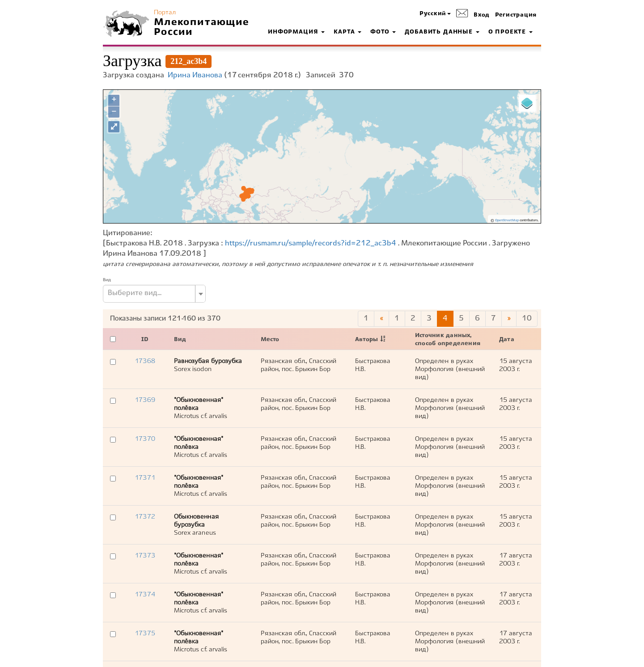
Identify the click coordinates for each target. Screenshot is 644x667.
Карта (347, 32)
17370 (145, 439)
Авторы (366, 340)
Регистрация (516, 15)
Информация (296, 32)
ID (145, 340)
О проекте (511, 32)
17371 (145, 478)
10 (527, 319)
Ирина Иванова (195, 75)
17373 (145, 556)
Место (270, 340)
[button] (435, 14)
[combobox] (154, 294)
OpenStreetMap (507, 220)
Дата (507, 340)
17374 (145, 595)
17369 (145, 400)
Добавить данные (442, 32)
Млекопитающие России (202, 27)
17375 (145, 633)
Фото (383, 32)
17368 (145, 361)
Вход (482, 15)
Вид (107, 280)
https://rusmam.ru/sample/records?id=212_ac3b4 (311, 243)
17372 (145, 517)
